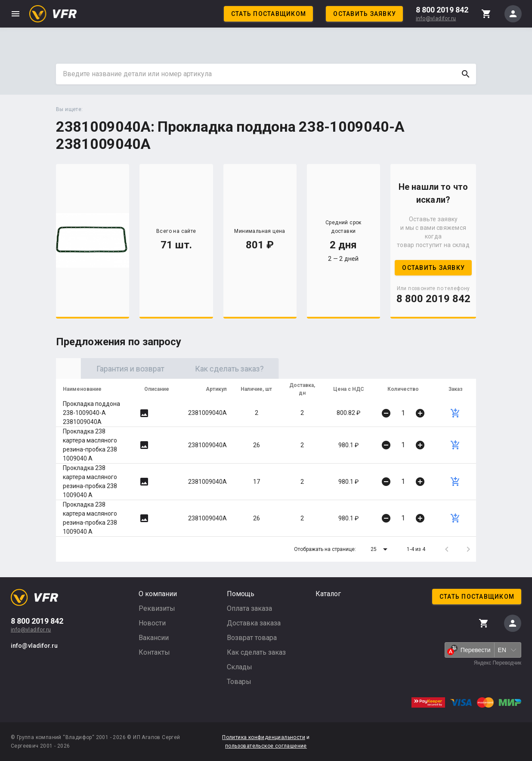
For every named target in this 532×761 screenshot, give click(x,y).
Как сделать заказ (256, 652)
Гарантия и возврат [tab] (204, 369)
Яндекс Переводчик (498, 663)
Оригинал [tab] (105, 369)
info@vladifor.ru (436, 19)
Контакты (154, 652)
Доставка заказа (254, 623)
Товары (239, 682)
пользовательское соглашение (266, 746)
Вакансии (154, 638)
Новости (152, 623)
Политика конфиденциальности (264, 737)
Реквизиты (157, 608)
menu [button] (15, 14)
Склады (240, 667)
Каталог (328, 594)
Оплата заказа (249, 608)
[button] (380, 549)
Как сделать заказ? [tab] (303, 369)
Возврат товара (252, 638)
